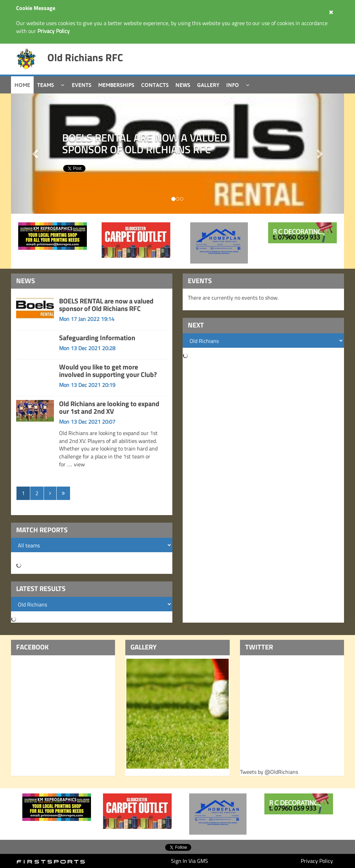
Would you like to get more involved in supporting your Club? (108, 371)
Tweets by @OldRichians (269, 772)
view (79, 464)
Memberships (116, 85)
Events (82, 85)
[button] (319, 154)
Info (233, 85)
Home (22, 85)
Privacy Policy (317, 861)
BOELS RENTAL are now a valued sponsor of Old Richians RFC (106, 305)
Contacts (155, 85)
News (183, 85)
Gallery (208, 85)
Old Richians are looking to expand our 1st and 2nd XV (109, 407)
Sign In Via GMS (190, 861)
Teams (45, 85)
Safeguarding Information (97, 338)
